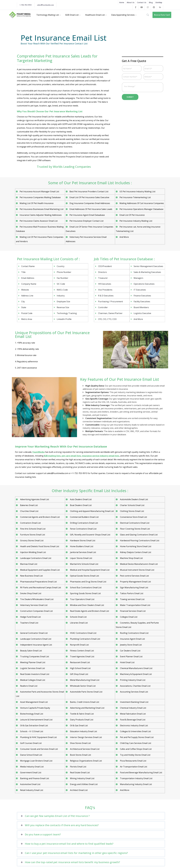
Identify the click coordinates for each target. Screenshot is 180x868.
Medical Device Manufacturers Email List (139, 564)
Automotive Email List (30, 784)
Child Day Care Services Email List (135, 743)
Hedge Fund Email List (30, 617)
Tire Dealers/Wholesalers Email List (37, 599)
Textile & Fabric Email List (82, 714)
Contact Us (142, 2)
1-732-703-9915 (25, 5)
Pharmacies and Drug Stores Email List (88, 582)
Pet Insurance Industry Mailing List (136, 221)
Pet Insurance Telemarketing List (135, 197)
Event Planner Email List (131, 656)
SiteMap (159, 2)
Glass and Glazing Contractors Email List (139, 535)
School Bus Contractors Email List (85, 587)
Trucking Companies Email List (34, 656)
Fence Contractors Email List (83, 529)
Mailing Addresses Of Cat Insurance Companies (142, 203)
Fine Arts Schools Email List (33, 529)
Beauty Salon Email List (31, 651)
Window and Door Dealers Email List (87, 605)
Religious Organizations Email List (86, 761)
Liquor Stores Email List (81, 558)
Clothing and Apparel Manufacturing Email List (92, 511)
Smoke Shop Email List (30, 593)
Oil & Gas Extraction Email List (34, 725)
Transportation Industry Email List (136, 778)
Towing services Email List (132, 599)
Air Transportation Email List (133, 767)
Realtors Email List (28, 686)
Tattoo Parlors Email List (131, 593)
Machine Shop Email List (131, 558)
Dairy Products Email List (81, 720)
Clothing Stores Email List (132, 511)
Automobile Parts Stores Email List (86, 692)
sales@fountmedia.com (45, 5)
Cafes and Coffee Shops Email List (136, 749)
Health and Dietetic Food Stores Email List (39, 546)
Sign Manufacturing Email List (134, 587)
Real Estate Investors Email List (34, 674)
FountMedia (38, 452)
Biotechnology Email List (31, 714)
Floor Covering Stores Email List (135, 529)
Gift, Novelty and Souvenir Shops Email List (90, 535)
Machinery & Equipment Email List (136, 674)
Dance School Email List (31, 755)
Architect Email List (79, 790)
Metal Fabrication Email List (133, 714)
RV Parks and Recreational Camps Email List (40, 587)
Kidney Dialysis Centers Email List (135, 552)
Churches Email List (29, 511)
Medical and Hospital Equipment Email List (89, 570)
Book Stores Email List (80, 755)
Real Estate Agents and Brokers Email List (89, 611)
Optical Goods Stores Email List (84, 576)
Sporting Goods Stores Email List (85, 593)
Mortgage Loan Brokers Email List (36, 761)
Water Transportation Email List (135, 605)
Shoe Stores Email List (80, 743)
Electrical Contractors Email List (134, 523)
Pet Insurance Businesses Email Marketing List (42, 209)
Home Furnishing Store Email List (135, 546)
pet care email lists (71, 456)
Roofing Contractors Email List (134, 633)
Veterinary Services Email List (34, 605)
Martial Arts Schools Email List (84, 564)
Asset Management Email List (34, 702)
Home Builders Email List (81, 546)
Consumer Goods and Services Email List (39, 749)
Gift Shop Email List (79, 674)
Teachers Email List (29, 623)
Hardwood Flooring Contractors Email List (139, 540)
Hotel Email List (127, 662)
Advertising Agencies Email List (34, 499)
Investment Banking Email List (134, 702)
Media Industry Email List (32, 767)
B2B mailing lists (52, 456)
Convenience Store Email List (133, 517)
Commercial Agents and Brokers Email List (40, 517)
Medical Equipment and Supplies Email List (40, 570)
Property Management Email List (135, 582)
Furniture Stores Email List (32, 535)
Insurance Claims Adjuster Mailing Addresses (41, 215)
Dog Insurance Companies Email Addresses (90, 203)
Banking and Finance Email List (34, 778)
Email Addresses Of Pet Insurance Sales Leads (91, 209)
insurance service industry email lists (101, 456)
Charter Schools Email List (132, 505)
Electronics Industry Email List (134, 725)
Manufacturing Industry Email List (136, 784)
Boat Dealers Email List (81, 505)
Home (122, 2)
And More (124, 237)
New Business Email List (31, 576)
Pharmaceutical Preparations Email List (38, 582)
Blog (151, 2)
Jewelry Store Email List (131, 645)
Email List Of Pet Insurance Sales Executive (89, 197)
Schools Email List (78, 617)
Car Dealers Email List (130, 651)
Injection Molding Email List (33, 552)
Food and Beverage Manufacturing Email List (141, 772)
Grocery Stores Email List (32, 540)
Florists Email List (78, 767)
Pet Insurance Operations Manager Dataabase (141, 209)
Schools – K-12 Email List (31, 731)
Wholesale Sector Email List (83, 686)
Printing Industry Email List (132, 680)
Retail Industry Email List (31, 790)
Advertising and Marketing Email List (87, 708)
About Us (131, 2)
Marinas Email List (28, 564)
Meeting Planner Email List (32, 662)
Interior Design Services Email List (86, 737)
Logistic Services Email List (32, 668)
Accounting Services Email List (134, 692)
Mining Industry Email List (82, 778)
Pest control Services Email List (134, 576)
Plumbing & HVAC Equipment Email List (38, 737)
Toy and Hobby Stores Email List (135, 755)
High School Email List (80, 668)
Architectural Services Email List (84, 749)
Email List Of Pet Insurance (132, 215)
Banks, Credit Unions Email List (84, 702)
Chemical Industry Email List (133, 708)
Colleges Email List (128, 617)
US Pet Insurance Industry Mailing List (137, 191)
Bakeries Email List (29, 505)
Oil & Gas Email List (79, 725)
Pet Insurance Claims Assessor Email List (39, 221)
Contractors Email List (30, 523)
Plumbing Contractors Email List (85, 639)
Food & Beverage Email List (132, 720)
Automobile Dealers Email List (134, 499)
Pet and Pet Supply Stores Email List (137, 737)
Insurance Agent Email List (132, 639)
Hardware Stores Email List (82, 540)
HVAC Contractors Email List (83, 633)
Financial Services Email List (133, 611)
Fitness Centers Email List (82, 651)
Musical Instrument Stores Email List (137, 570)
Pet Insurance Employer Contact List (86, 221)
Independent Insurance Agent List (36, 645)
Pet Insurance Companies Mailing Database (40, 197)
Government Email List (30, 772)
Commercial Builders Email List (84, 517)
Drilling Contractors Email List (84, 523)
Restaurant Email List (80, 662)
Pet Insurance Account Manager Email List (39, 191)
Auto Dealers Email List (81, 499)
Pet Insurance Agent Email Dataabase (87, 215)
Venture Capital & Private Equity (35, 708)
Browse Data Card (162, 15)
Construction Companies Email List (36, 611)
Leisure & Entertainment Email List (36, 720)
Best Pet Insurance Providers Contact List (89, 191)
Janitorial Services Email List (83, 552)
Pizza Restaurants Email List (133, 761)
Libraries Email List (79, 623)
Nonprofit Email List (79, 645)
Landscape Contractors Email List (35, 558)
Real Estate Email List (80, 772)
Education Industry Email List (83, 731)
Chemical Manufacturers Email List (136, 668)
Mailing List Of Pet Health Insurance (37, 203)
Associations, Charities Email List (135, 686)
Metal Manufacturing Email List (84, 680)
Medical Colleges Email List (32, 680)
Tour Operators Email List (82, 599)
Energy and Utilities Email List (84, 784)
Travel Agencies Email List (82, 656)
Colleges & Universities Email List (135, 731)
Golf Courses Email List (31, 743)
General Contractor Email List (34, 633)
